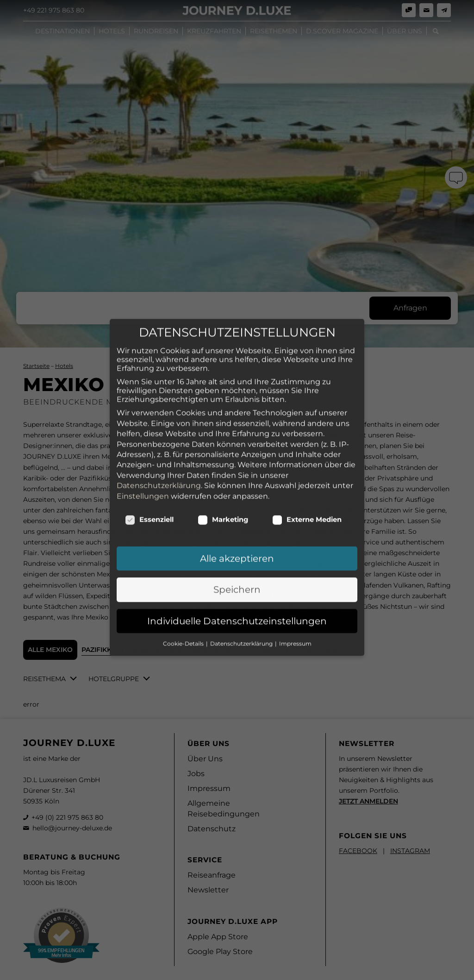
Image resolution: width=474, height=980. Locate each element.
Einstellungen (143, 432)
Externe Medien (307, 455)
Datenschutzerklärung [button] (242, 579)
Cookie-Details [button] (184, 579)
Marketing (223, 455)
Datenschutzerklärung (159, 422)
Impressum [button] (295, 579)
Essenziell (149, 455)
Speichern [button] (237, 526)
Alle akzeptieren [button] (237, 494)
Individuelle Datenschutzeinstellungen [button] (237, 557)
